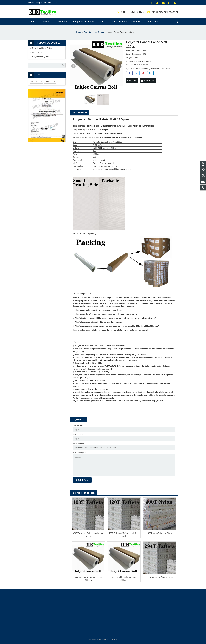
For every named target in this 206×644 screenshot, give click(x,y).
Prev (73, 66)
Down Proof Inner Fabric (42, 48)
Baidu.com (50, 81)
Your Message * (79, 453)
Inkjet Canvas (38, 52)
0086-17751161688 (132, 12)
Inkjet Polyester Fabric (139, 69)
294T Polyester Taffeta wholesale (160, 577)
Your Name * (78, 425)
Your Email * (78, 435)
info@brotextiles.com (164, 12)
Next (119, 66)
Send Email (148, 81)
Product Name (78, 444)
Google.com (36, 81)
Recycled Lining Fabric (42, 56)
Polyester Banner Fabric (160, 69)
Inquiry (132, 81)
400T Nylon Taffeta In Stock (160, 533)
